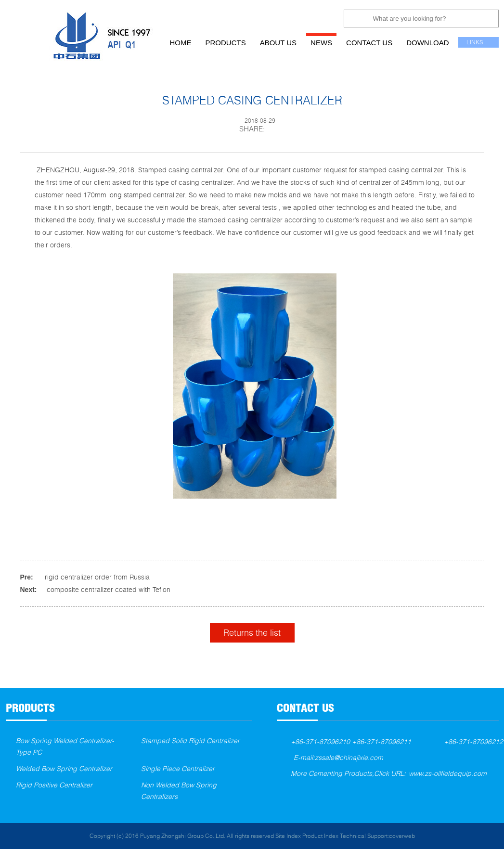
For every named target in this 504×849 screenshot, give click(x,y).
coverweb (402, 836)
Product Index (320, 836)
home (181, 43)
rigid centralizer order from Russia (97, 577)
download (427, 43)
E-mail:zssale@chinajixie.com (338, 757)
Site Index (288, 836)
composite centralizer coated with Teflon (109, 589)
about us (278, 43)
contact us (369, 43)
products (226, 43)
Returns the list (252, 632)
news (321, 43)
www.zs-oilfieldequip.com (448, 773)
